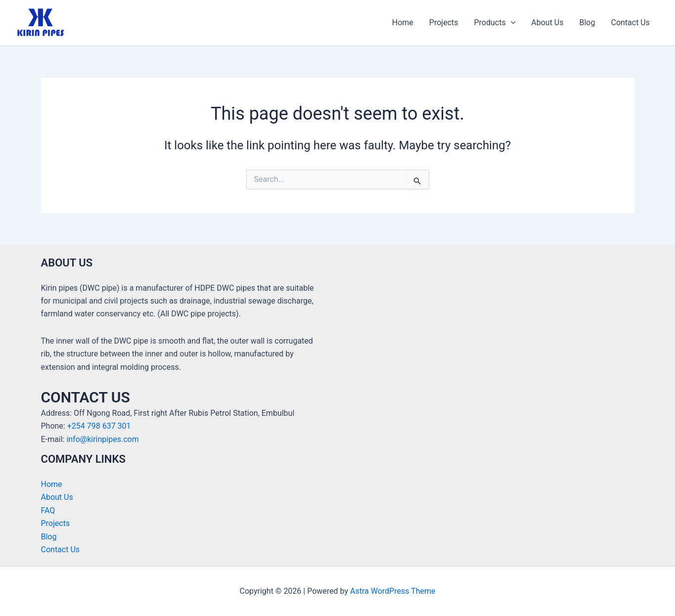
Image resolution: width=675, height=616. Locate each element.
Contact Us (630, 22)
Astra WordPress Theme (393, 591)
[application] (511, 23)
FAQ (48, 510)
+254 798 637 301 (99, 426)
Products (495, 23)
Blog (587, 22)
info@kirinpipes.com (102, 439)
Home (403, 22)
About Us (547, 22)
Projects (444, 22)
